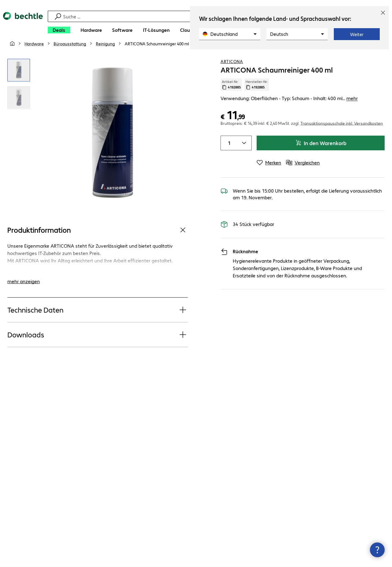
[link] (157, 55)
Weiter (357, 34)
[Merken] (269, 175)
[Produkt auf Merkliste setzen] (367, 55)
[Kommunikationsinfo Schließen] (377, 550)
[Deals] (59, 30)
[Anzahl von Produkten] (228, 155)
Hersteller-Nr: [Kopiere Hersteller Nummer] (257, 96)
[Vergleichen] (380, 55)
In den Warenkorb (321, 155)
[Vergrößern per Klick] (19, 82)
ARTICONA (232, 73)
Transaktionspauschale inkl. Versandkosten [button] (342, 135)
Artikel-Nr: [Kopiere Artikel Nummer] (231, 96)
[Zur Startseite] (23, 25)
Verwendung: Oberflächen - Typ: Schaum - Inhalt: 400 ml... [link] (289, 110)
